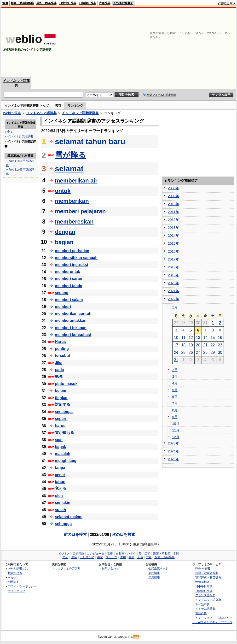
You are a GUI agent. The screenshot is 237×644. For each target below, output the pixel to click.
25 (183, 352)
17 (176, 345)
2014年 (173, 236)
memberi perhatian (72, 251)
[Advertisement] (174, 42)
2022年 (173, 299)
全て (10, 132)
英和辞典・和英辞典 (208, 577)
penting (62, 349)
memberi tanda (69, 286)
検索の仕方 (15, 573)
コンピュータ (96, 554)
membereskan (74, 222)
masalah (63, 454)
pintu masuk (66, 384)
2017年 (173, 259)
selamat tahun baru (90, 142)
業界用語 (78, 554)
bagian (64, 242)
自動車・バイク (126, 554)
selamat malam (69, 517)
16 (220, 338)
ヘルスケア (87, 557)
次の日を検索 (124, 535)
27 (198, 352)
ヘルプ (12, 577)
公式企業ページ (158, 568)
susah (60, 510)
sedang (62, 293)
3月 (175, 377)
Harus (60, 342)
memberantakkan (71, 321)
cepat (60, 475)
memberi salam (69, 300)
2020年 (173, 283)
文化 (65, 557)
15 (213, 338)
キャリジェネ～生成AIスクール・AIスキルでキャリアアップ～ (212, 622)
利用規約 (14, 582)
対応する (63, 405)
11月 (176, 430)
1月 (175, 307)
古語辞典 (105, 3)
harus (60, 426)
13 (198, 338)
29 (213, 352)
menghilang (66, 461)
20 (198, 345)
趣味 (100, 557)
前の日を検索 (75, 535)
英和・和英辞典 (46, 3)
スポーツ (111, 557)
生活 (74, 557)
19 (191, 345)
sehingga (63, 524)
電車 (110, 554)
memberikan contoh (73, 314)
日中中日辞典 (68, 3)
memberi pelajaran (80, 211)
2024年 (173, 451)
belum (61, 391)
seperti (61, 419)
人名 (140, 557)
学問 (176, 554)
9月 (175, 417)
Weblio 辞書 (12, 113)
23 (220, 345)
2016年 (173, 251)
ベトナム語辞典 (205, 609)
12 (191, 338)
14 (205, 338)
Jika (59, 363)
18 (183, 345)
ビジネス (64, 554)
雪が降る (70, 155)
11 (183, 338)
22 (213, 345)
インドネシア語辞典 (41, 113)
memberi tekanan (71, 328)
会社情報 (154, 573)
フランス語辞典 (205, 595)
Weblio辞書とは (18, 568)
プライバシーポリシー (22, 586)
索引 (58, 106)
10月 (176, 424)
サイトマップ (17, 591)
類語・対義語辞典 (22, 3)
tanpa (60, 468)
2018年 (173, 267)
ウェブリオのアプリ (68, 568)
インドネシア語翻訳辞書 (80, 113)
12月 (176, 437)
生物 (123, 557)
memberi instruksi (71, 265)
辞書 (5, 3)
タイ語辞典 (202, 604)
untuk (63, 191)
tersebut (62, 356)
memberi (63, 307)
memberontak (67, 272)
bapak (60, 447)
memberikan (72, 201)
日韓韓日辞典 (88, 3)
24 (176, 352)
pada (59, 370)
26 (191, 352)
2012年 (173, 220)
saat (59, 440)
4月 (175, 383)
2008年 (173, 188)
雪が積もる (64, 433)
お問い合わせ (110, 568)
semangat (64, 412)
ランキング (75, 106)
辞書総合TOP (227, 3)
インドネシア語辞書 (20, 136)
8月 (175, 410)
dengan (65, 232)
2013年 (173, 228)
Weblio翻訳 (202, 582)
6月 (175, 397)
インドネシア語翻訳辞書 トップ (27, 106)
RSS (136, 637)
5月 (175, 390)
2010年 (173, 204)
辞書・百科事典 (165, 557)
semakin (63, 503)
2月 (175, 370)
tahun (60, 482)
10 (176, 338)
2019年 (173, 275)
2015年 (173, 243)
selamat (69, 169)
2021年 (173, 291)
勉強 (59, 376)
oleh (59, 496)
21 (205, 345)
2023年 (173, 443)
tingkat (61, 398)
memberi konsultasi (73, 335)
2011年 (173, 212)
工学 (147, 554)
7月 (175, 403)
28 (205, 352)
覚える (61, 488)
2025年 (173, 459)
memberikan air (76, 180)
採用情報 (154, 577)
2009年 (173, 196)
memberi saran (69, 279)
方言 (149, 557)
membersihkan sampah (76, 258)
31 (176, 360)
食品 (132, 557)
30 (220, 352)
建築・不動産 (162, 554)
